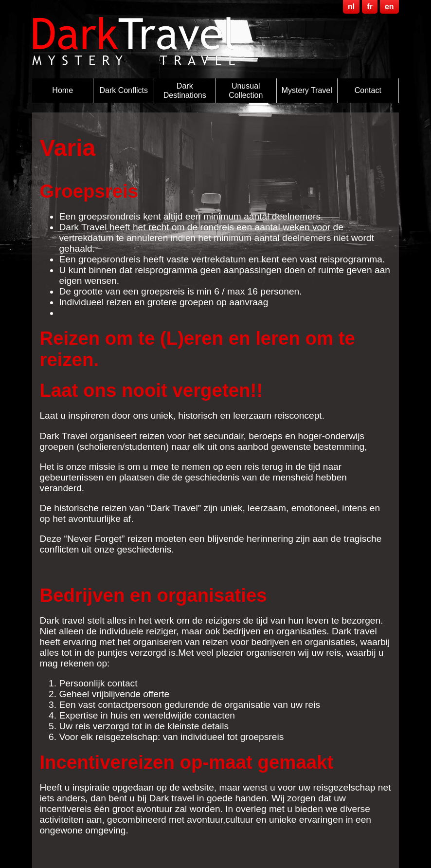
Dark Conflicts (124, 90)
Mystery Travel (307, 90)
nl (351, 7)
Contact (368, 90)
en (389, 7)
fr (370, 7)
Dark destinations (185, 91)
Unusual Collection (246, 91)
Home (63, 90)
